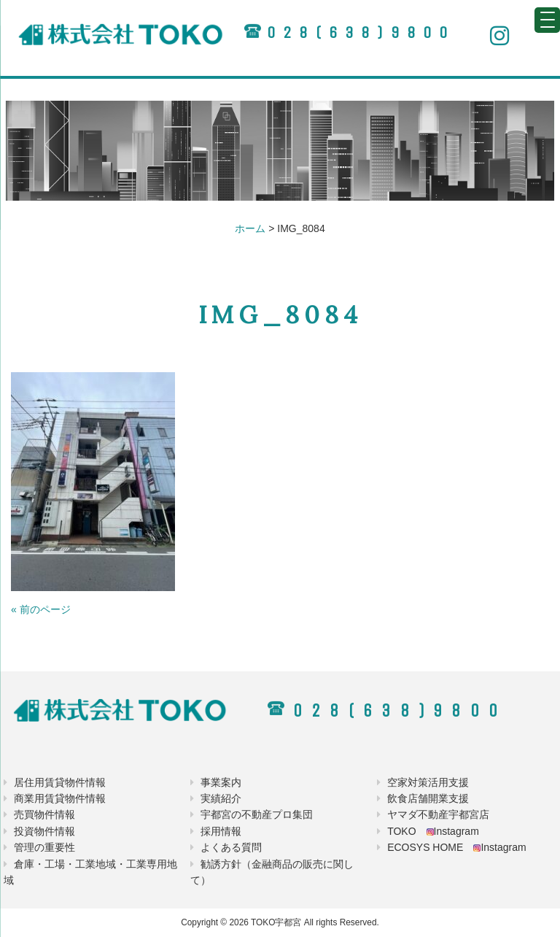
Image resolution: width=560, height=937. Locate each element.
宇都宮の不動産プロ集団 (257, 814)
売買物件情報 (44, 814)
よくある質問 (231, 847)
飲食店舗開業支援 (428, 798)
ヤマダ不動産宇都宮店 (438, 814)
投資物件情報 (44, 831)
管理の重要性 (44, 847)
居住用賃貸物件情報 (60, 782)
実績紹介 (221, 798)
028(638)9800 (361, 32)
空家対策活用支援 (428, 782)
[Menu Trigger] (547, 20)
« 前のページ (41, 609)
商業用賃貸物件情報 (60, 798)
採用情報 (221, 831)
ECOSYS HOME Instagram (457, 847)
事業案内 (221, 782)
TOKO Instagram (433, 831)
